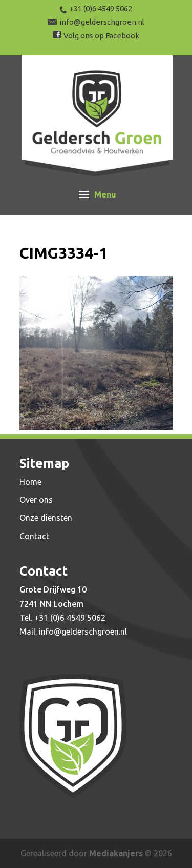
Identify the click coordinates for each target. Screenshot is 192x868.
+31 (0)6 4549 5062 (70, 618)
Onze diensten (46, 518)
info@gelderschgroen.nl (83, 632)
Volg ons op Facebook (101, 36)
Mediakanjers (116, 853)
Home (30, 482)
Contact (34, 536)
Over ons (36, 500)
